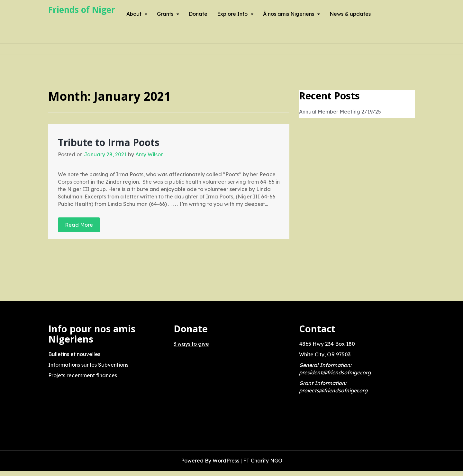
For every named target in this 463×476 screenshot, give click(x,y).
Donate (198, 14)
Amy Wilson (150, 154)
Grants (165, 14)
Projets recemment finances (83, 375)
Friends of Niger (82, 10)
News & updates (350, 14)
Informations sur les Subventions (88, 365)
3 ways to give (191, 344)
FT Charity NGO (263, 461)
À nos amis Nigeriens (289, 14)
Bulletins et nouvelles (74, 354)
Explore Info (232, 14)
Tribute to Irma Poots (109, 142)
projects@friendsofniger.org (333, 390)
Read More (79, 225)
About (134, 14)
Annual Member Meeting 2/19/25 (340, 112)
